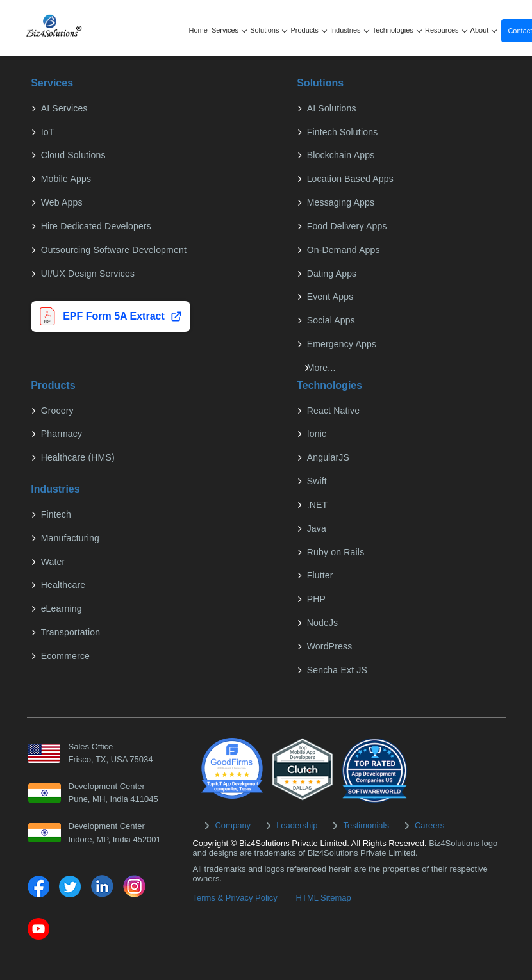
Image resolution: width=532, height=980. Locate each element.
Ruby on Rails (335, 552)
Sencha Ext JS (336, 670)
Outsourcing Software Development (112, 250)
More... (320, 368)
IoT (46, 132)
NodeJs (321, 623)
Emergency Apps (341, 344)
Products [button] (309, 30)
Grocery (56, 411)
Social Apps (330, 320)
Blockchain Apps (340, 155)
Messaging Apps (340, 202)
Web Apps (61, 202)
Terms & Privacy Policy (235, 898)
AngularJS (327, 457)
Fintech (55, 514)
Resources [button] (446, 30)
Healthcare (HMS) (77, 457)
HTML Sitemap (324, 898)
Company (233, 825)
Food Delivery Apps (346, 226)
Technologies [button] (397, 30)
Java (315, 528)
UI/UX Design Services (87, 274)
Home (198, 30)
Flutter (319, 575)
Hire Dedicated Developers (95, 226)
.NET (316, 505)
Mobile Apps (65, 179)
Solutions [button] (269, 30)
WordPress (328, 646)
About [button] (484, 30)
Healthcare (62, 585)
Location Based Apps (349, 179)
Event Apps (329, 297)
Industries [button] (350, 30)
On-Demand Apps (342, 250)
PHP (315, 599)
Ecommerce (64, 656)
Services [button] (229, 30)
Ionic (316, 434)
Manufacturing (69, 538)
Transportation (70, 632)
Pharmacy (61, 434)
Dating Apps (331, 274)
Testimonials (366, 825)
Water (52, 562)
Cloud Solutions (72, 155)
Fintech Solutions (341, 132)
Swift (316, 481)
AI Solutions (330, 108)
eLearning (60, 608)
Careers (429, 825)
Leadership (297, 825)
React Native (332, 411)
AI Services (63, 108)
